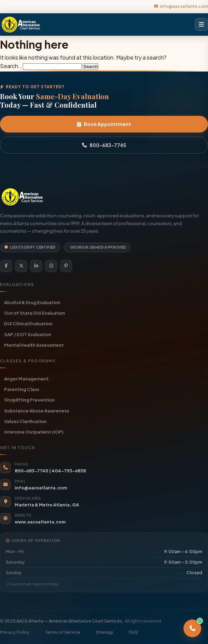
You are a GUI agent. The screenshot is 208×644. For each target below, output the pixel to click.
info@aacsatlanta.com (181, 6)
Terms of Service (63, 632)
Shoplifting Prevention (29, 400)
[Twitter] (21, 266)
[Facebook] (6, 266)
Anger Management (26, 379)
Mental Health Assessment (34, 345)
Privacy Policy (15, 632)
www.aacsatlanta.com (40, 522)
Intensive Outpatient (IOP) (34, 432)
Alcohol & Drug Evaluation (32, 302)
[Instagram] (51, 266)
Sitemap (105, 632)
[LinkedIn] (36, 266)
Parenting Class (22, 389)
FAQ (133, 632)
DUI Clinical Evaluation (28, 323)
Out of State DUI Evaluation (35, 313)
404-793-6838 (69, 471)
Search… (11, 66)
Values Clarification (25, 421)
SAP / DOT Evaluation (28, 334)
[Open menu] (201, 25)
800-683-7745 (104, 145)
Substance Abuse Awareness (37, 411)
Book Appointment (104, 124)
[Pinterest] (66, 266)
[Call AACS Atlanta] (192, 628)
